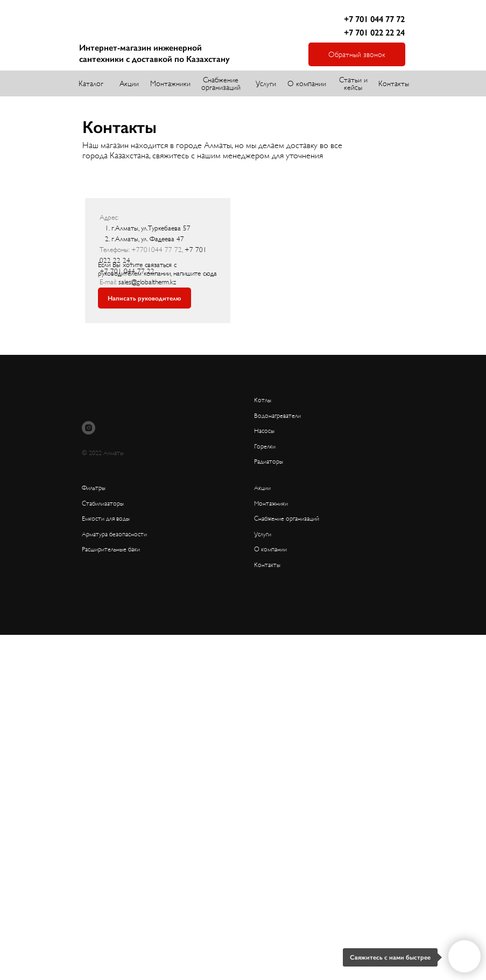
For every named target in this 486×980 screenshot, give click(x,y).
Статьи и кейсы (353, 83)
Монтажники (170, 83)
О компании (307, 83)
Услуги (266, 83)
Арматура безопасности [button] (114, 534)
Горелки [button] (265, 446)
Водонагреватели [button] (277, 416)
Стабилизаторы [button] (103, 503)
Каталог (91, 83)
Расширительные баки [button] (111, 549)
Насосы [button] (264, 431)
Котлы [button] (263, 400)
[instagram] (89, 428)
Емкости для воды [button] (106, 519)
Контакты (394, 83)
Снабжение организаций (221, 83)
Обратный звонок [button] (357, 54)
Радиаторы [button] (269, 461)
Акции (129, 83)
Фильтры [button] (94, 488)
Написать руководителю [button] (144, 298)
